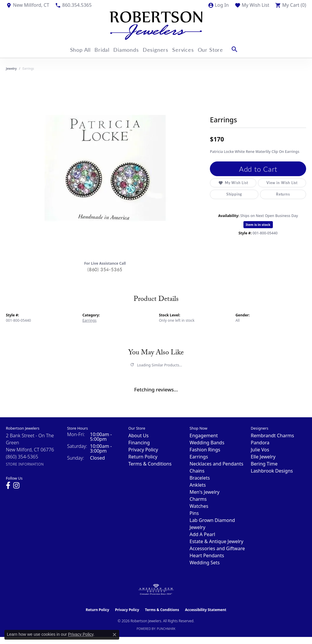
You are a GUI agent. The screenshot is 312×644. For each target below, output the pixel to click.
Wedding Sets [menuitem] (205, 563)
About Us (138, 436)
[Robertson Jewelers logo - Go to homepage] (156, 26)
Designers (159, 49)
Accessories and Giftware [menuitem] (217, 548)
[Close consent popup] (114, 635)
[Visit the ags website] (156, 590)
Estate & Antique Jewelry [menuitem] (216, 541)
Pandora (260, 443)
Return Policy (143, 457)
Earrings (89, 320)
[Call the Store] (22, 457)
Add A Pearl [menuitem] (202, 534)
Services (189, 49)
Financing (139, 443)
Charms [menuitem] (198, 499)
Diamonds (126, 49)
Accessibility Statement (205, 610)
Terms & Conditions (150, 464)
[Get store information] (25, 464)
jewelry (11, 69)
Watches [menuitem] (199, 506)
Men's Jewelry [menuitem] (205, 492)
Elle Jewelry (263, 457)
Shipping (234, 194)
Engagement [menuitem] (204, 436)
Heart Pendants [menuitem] (207, 555)
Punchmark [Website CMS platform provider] (166, 629)
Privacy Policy (143, 450)
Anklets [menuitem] (198, 485)
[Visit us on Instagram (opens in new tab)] (16, 485)
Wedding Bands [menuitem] (207, 443)
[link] (28, 5)
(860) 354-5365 (105, 269)
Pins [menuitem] (194, 513)
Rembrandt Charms (272, 436)
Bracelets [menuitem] (200, 478)
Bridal (99, 49)
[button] (218, 5)
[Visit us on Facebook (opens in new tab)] (8, 485)
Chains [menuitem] (197, 471)
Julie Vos (260, 450)
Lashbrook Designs (272, 471)
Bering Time (264, 464)
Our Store (219, 49)
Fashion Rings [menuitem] (205, 450)
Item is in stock (258, 225)
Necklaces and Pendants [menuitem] (216, 464)
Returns (283, 194)
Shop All (74, 49)
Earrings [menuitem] (199, 457)
